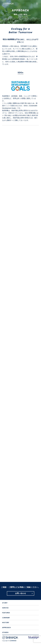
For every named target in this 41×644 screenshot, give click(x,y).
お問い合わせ (21, 593)
